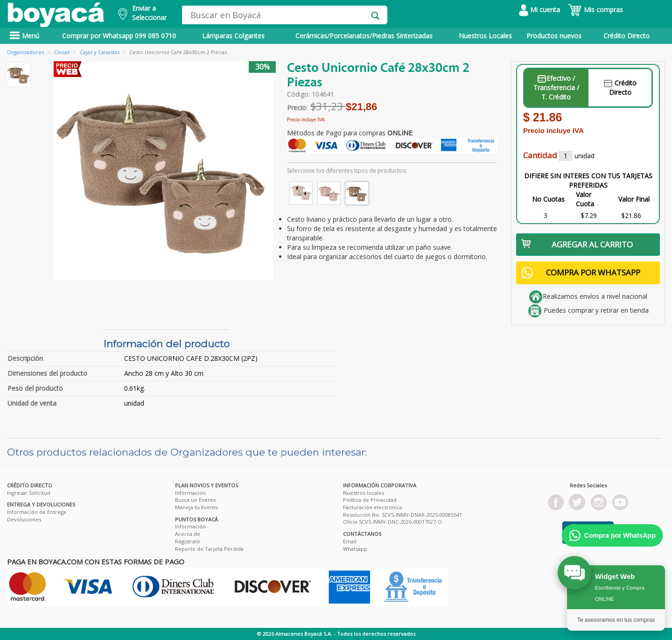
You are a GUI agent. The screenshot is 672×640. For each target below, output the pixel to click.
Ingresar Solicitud (29, 493)
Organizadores (25, 52)
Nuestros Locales (485, 36)
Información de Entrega (37, 512)
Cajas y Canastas (100, 52)
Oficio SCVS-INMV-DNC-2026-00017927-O (392, 522)
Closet (62, 52)
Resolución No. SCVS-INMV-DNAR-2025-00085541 (402, 515)
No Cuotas (548, 199)
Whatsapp (355, 549)
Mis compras (595, 10)
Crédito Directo (626, 36)
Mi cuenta (539, 10)
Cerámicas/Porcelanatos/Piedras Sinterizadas (364, 36)
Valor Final (634, 199)
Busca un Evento (196, 500)
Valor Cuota (585, 199)
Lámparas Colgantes (233, 36)
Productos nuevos (554, 36)
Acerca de (188, 534)
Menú (24, 36)
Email (350, 541)
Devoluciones (24, 519)
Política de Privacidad (370, 500)
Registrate (188, 541)
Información (190, 493)
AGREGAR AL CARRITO (577, 244)
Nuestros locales (364, 493)
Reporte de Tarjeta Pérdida (209, 549)
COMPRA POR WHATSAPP (581, 273)
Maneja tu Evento (197, 507)
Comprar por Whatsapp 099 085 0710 (119, 36)
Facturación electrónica (373, 507)
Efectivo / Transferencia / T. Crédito (556, 88)
